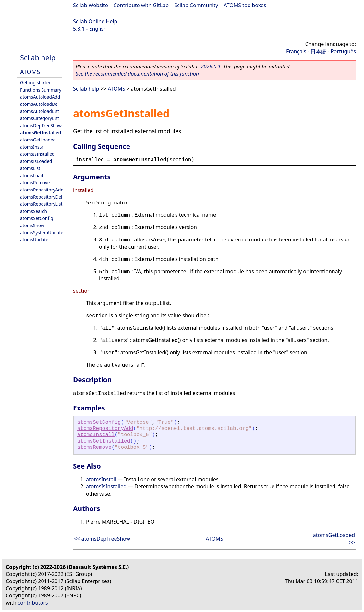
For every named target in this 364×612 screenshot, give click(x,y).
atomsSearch (34, 211)
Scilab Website (91, 5)
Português (343, 51)
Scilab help (38, 58)
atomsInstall (33, 147)
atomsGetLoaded (38, 140)
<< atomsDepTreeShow (102, 539)
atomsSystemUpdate (42, 233)
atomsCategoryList (40, 118)
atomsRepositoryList (41, 204)
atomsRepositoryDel (41, 197)
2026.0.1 (211, 67)
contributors (33, 603)
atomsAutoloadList (40, 111)
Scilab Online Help (95, 21)
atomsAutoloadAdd (40, 97)
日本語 (318, 51)
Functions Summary (41, 90)
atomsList (30, 168)
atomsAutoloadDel (39, 104)
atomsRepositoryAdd (42, 190)
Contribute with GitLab (141, 5)
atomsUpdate (34, 240)
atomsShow (32, 225)
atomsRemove (35, 183)
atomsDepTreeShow (41, 125)
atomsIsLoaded (36, 161)
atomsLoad (32, 175)
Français (296, 51)
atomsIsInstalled (37, 154)
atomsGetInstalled (41, 133)
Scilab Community (196, 5)
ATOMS (30, 72)
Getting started (36, 83)
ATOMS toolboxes (245, 5)
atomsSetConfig (37, 218)
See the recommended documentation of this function (137, 74)
